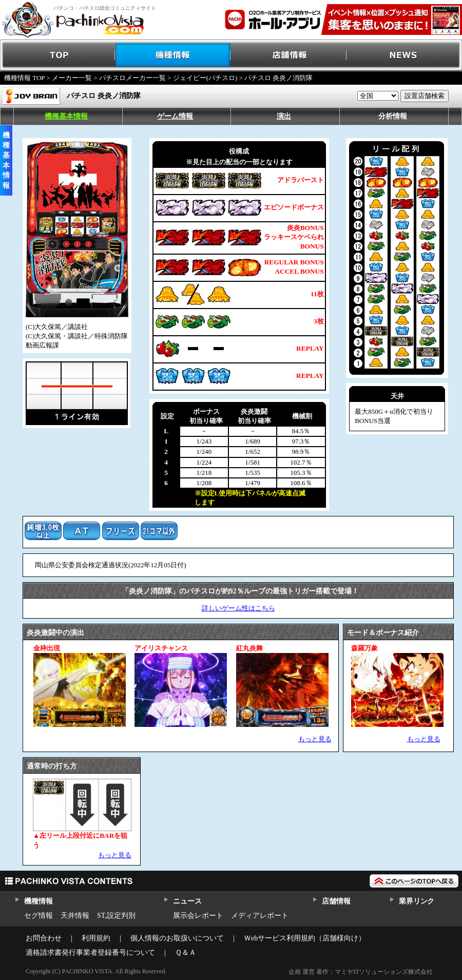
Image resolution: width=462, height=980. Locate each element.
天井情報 (75, 916)
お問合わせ (44, 938)
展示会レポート (198, 916)
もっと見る (315, 739)
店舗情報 (289, 55)
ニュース (187, 901)
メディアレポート (260, 916)
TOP (58, 55)
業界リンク (417, 901)
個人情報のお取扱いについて (177, 938)
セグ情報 (38, 916)
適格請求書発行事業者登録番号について (90, 953)
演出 (284, 116)
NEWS (404, 55)
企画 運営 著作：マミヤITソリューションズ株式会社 (361, 972)
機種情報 (173, 55)
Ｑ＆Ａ (186, 953)
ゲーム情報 (175, 116)
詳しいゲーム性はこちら (238, 608)
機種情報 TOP (24, 78)
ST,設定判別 (116, 916)
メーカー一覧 (72, 78)
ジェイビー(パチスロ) (205, 78)
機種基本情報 (66, 116)
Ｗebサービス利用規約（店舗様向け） (305, 938)
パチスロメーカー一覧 (132, 78)
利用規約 (96, 938)
